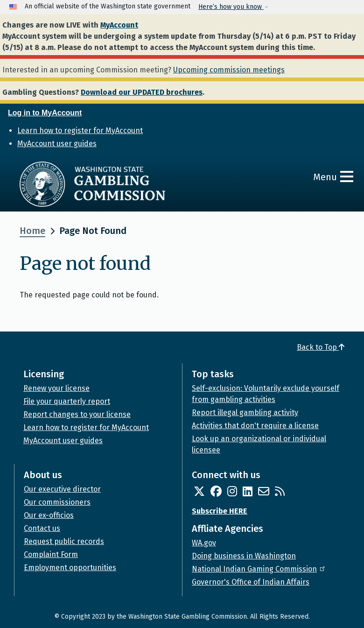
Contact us (42, 528)
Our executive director (62, 489)
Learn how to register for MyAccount (80, 131)
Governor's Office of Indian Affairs (251, 582)
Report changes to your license (77, 414)
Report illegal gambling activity (245, 413)
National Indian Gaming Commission (259, 569)
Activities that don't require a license (255, 426)
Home (32, 231)
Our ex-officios (49, 515)
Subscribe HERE (220, 511)
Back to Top (321, 347)
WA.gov (204, 543)
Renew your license (56, 388)
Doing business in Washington (244, 556)
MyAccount (119, 25)
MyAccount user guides (57, 144)
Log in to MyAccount (45, 113)
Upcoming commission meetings (229, 70)
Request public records (64, 541)
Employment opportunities (70, 568)
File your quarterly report (67, 401)
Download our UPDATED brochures (142, 92)
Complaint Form (51, 554)
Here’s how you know (231, 7)
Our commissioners (57, 502)
